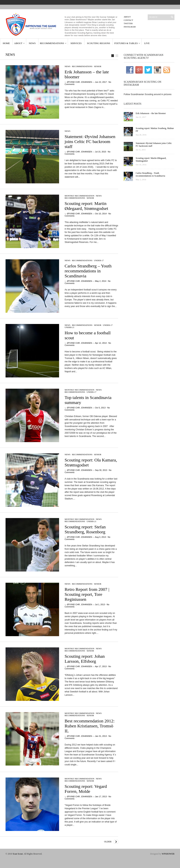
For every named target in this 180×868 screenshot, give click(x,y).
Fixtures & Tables (126, 43)
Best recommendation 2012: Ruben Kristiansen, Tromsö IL (90, 726)
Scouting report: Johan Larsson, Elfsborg (85, 659)
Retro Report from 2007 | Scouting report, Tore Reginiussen (87, 594)
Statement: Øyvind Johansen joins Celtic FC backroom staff (90, 142)
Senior (98, 66)
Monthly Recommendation (79, 196)
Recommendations (52, 43)
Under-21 (70, 327)
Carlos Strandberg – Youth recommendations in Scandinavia (88, 271)
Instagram (130, 27)
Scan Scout (18, 854)
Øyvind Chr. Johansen (79, 82)
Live (147, 43)
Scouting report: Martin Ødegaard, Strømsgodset (86, 206)
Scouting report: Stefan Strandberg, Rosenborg (85, 529)
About (127, 17)
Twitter (128, 23)
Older (108, 842)
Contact (128, 20)
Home (6, 43)
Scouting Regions (98, 43)
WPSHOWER (168, 854)
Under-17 (99, 260)
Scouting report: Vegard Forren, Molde (86, 789)
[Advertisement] (149, 245)
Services (76, 43)
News (32, 43)
